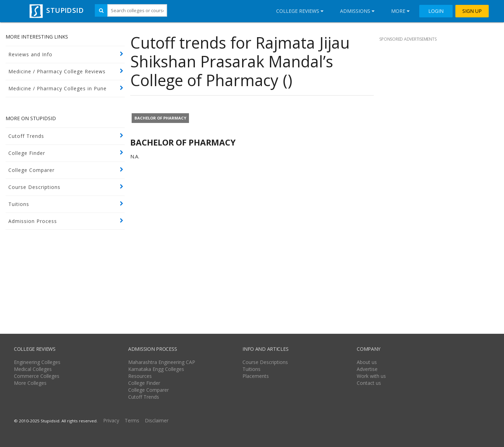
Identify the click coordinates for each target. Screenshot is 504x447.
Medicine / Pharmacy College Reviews (57, 71)
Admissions (357, 11)
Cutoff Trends (26, 136)
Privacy (111, 420)
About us (367, 362)
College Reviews (300, 11)
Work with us (371, 376)
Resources (140, 376)
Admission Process (33, 221)
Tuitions (19, 204)
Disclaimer (157, 420)
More (400, 11)
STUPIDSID (56, 10)
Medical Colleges (33, 369)
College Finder (27, 153)
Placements (256, 376)
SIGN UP (472, 11)
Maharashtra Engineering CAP (162, 362)
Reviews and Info (30, 54)
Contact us (369, 383)
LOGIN (436, 11)
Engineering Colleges (37, 362)
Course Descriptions (34, 187)
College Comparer (31, 170)
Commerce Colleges (37, 376)
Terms (132, 420)
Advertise (367, 369)
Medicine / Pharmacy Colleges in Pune (57, 88)
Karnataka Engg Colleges (156, 369)
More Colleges (30, 383)
